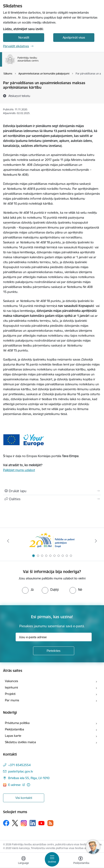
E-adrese (15, 785)
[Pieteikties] (54, 651)
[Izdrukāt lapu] (52, 491)
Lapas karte (13, 736)
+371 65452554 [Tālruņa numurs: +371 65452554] (19, 765)
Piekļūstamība (14, 729)
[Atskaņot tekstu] (19, 96)
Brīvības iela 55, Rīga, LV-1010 (29, 778)
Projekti (10, 694)
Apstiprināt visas (74, 37)
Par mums (12, 700)
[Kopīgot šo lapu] (52, 499)
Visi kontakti (24, 798)
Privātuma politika (17, 723)
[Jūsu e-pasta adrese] (54, 637)
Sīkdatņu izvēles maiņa (20, 742)
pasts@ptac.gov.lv (21, 771)
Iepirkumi (11, 687)
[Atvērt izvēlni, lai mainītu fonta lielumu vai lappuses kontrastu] (81, 861)
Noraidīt (24, 37)
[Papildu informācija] (28, 785)
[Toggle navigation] (52, 859)
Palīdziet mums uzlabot (19, 470)
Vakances (12, 681)
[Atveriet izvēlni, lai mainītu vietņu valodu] (23, 861)
